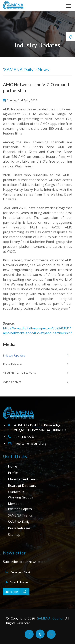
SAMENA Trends (20, 515)
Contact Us (16, 492)
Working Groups (20, 497)
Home (12, 466)
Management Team (23, 479)
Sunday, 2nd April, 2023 (20, 100)
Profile (13, 473)
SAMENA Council (50, 618)
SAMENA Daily (19, 522)
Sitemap (14, 535)
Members (15, 504)
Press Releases (19, 528)
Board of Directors (22, 486)
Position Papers (20, 509)
